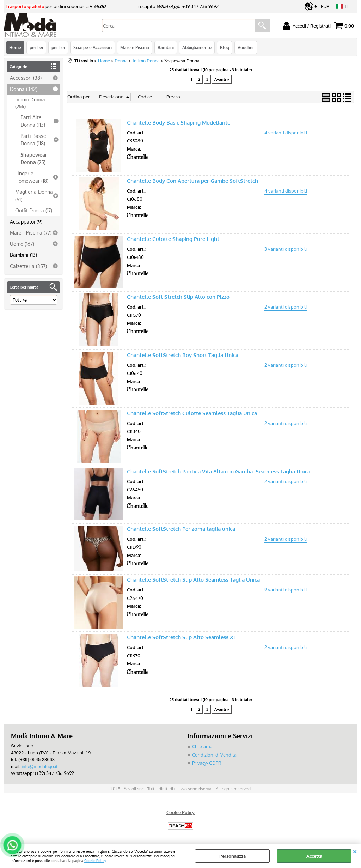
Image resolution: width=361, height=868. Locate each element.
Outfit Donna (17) (34, 210)
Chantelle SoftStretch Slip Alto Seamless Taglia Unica (193, 580)
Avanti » (222, 79)
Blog (225, 47)
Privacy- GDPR (207, 763)
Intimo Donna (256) (30, 103)
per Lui (58, 47)
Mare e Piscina (135, 47)
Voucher (246, 47)
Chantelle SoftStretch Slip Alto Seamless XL (182, 637)
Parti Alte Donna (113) (33, 121)
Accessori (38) (26, 78)
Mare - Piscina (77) (31, 232)
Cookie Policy (95, 860)
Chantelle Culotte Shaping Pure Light (173, 239)
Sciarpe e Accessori (93, 47)
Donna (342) (24, 89)
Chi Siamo (202, 746)
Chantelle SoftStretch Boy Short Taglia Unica (183, 355)
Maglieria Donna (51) (34, 195)
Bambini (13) (23, 255)
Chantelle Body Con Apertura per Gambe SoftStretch (192, 181)
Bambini (166, 47)
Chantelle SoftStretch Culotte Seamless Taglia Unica (192, 413)
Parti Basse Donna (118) (33, 139)
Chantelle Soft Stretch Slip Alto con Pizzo (178, 297)
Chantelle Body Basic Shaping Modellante (179, 123)
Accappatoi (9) (26, 221)
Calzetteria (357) (28, 266)
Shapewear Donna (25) (34, 158)
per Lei (36, 47)
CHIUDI (355, 851)
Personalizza (232, 856)
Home (15, 47)
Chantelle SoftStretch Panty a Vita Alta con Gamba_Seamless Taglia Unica (219, 471)
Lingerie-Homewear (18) (32, 177)
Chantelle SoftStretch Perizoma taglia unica (181, 529)
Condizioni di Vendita (214, 755)
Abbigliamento (197, 47)
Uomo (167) (22, 244)
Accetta (314, 856)
